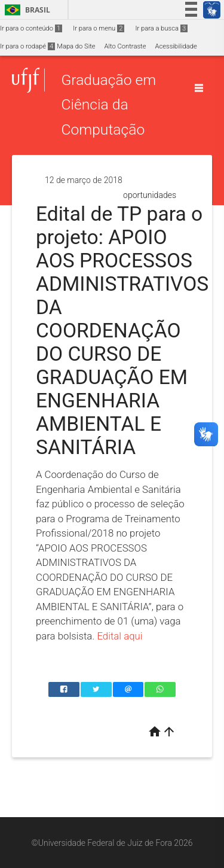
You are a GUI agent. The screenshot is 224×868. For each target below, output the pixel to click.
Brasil (25, 10)
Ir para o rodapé (27, 46)
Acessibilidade (176, 46)
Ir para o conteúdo (31, 28)
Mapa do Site (76, 46)
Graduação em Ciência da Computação (108, 105)
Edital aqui (119, 636)
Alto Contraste (125, 46)
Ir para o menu (99, 28)
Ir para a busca (161, 28)
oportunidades (150, 195)
